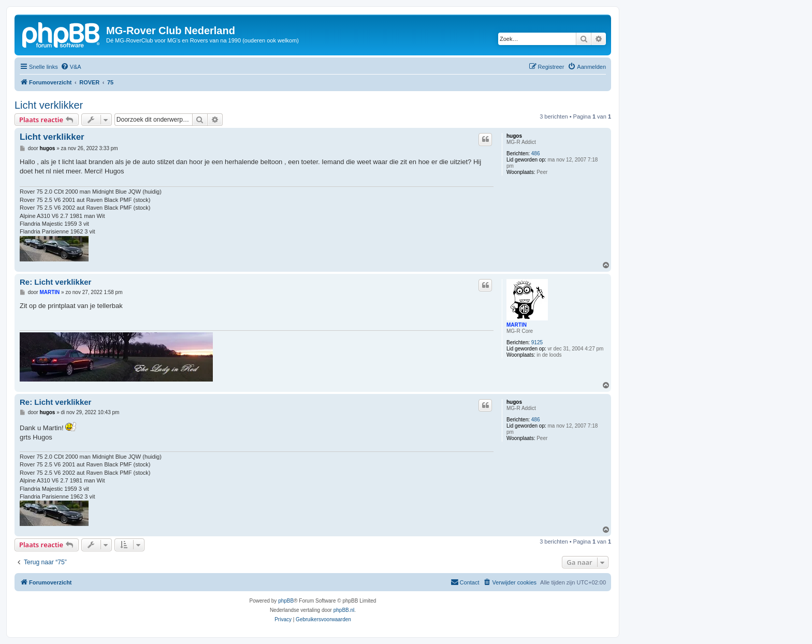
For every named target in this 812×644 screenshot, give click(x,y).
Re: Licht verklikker (55, 282)
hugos (514, 136)
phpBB (286, 601)
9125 (537, 342)
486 (536, 153)
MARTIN (517, 325)
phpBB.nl (344, 610)
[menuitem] (71, 67)
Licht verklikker (49, 105)
